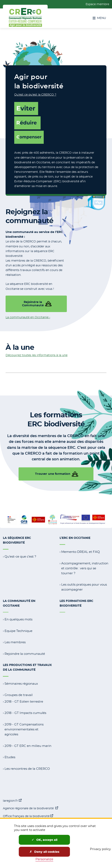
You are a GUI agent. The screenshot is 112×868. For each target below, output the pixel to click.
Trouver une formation (53, 474)
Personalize (44, 859)
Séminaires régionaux (21, 684)
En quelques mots (18, 619)
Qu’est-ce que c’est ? (20, 556)
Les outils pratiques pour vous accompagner (84, 587)
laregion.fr (12, 800)
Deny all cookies (44, 852)
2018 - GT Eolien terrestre (24, 701)
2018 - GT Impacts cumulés (25, 713)
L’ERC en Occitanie (75, 538)
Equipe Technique (18, 631)
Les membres (15, 642)
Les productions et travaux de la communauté (27, 667)
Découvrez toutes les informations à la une (37, 355)
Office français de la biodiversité (28, 816)
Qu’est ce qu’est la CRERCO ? (35, 95)
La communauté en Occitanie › (28, 317)
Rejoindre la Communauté (33, 304)
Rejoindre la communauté (25, 654)
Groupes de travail (19, 695)
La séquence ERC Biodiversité (17, 540)
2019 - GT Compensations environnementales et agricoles (24, 729)
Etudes (10, 757)
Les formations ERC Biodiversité (76, 603)
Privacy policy (100, 849)
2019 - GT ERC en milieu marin (28, 746)
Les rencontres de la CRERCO (27, 769)
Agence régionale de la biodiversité (31, 808)
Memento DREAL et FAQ (81, 552)
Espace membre (97, 4)
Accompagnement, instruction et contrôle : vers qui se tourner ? (85, 568)
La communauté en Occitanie (19, 603)
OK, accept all (44, 840)
